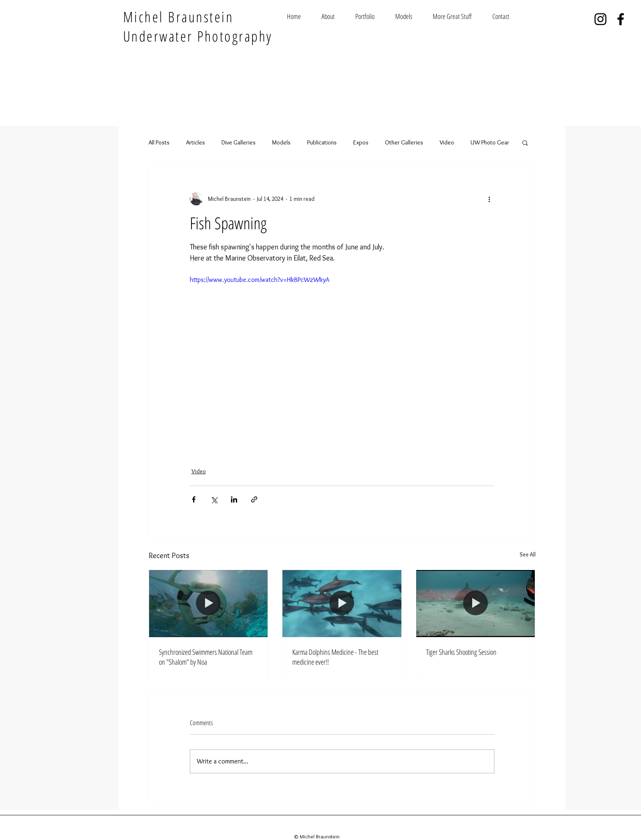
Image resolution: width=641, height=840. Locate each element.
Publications (322, 142)
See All (528, 554)
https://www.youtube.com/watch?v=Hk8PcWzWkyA (260, 280)
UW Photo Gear (490, 142)
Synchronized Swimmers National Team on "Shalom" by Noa (206, 657)
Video (447, 142)
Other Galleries (404, 142)
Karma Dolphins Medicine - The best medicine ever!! (335, 657)
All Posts (159, 142)
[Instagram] (600, 19)
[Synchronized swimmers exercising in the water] (209, 603)
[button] (525, 142)
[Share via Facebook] (194, 499)
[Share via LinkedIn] (234, 499)
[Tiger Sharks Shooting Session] (476, 603)
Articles (196, 142)
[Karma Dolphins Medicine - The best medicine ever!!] (342, 603)
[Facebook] (621, 19)
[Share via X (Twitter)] (214, 499)
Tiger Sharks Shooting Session (461, 652)
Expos (361, 142)
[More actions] (489, 199)
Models (281, 142)
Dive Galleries (239, 142)
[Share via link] (254, 499)
